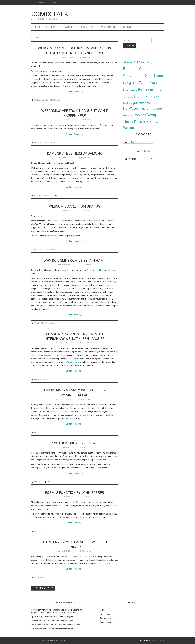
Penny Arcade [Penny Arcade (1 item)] (150, 109)
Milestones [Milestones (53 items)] (142, 103)
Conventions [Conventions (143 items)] (133, 76)
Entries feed (105, 614)
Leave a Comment (86, 343)
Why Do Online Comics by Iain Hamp (75, 261)
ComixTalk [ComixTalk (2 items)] (152, 69)
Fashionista (146, 640)
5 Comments (86, 57)
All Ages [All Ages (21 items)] (128, 63)
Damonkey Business (43, 196)
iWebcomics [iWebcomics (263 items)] (149, 90)
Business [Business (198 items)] (131, 69)
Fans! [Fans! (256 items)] (155, 83)
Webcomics (108, 27)
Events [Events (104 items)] (144, 83)
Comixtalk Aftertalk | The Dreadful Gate (48, 610)
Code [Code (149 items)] (143, 69)
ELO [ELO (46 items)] (136, 83)
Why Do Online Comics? (44, 323)
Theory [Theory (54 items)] (128, 122)
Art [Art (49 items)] (136, 62)
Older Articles (43, 588)
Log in (102, 610)
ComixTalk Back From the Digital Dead (57, 621)
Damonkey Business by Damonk (74, 153)
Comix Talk (50, 14)
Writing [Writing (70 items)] (129, 128)
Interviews (87, 27)
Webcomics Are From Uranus (47, 100)
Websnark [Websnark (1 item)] (155, 122)
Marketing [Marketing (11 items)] (129, 103)
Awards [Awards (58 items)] (144, 62)
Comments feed (107, 618)
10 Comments (85, 157)
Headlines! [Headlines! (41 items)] (130, 90)
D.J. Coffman (37, 629)
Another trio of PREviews (75, 443)
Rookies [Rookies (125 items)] (140, 115)
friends (68, 418)
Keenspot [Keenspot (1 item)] (130, 98)
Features (68, 27)
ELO (59, 196)
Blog (37, 27)
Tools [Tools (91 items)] (138, 122)
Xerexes (35, 621)
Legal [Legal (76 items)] (156, 97)
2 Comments (85, 120)
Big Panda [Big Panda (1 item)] (153, 63)
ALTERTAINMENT (40, 3)
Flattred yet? (68, 617)
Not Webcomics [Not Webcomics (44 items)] (134, 109)
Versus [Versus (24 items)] (147, 122)
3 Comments (86, 265)
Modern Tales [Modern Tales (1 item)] (155, 104)
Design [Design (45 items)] (128, 83)
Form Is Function (42, 531)
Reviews (51, 27)
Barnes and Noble (94, 270)
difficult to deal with (66, 412)
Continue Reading (75, 91)
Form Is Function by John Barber (75, 493)
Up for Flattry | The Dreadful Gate (45, 617)
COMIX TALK (56, 3)
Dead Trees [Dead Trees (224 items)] (153, 76)
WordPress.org (106, 622)
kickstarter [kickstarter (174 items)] (143, 97)
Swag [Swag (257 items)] (151, 115)
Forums (126, 27)
